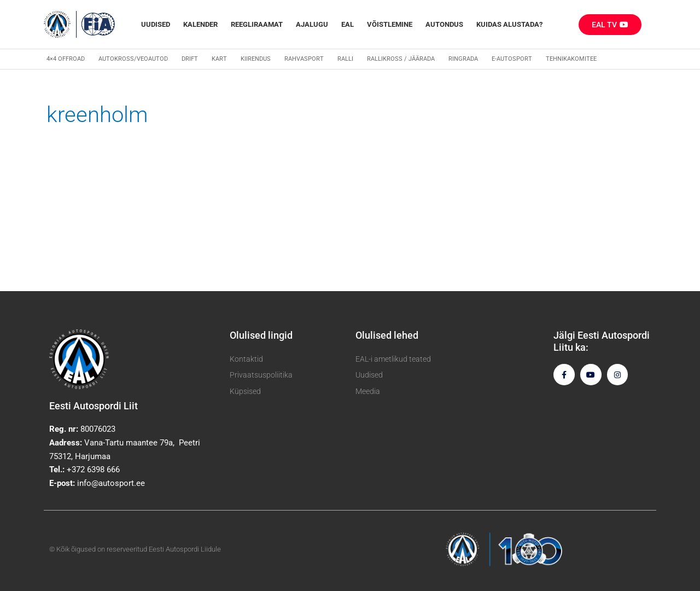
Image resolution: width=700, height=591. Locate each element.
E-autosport (512, 59)
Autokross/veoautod (133, 59)
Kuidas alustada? (509, 24)
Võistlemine (390, 24)
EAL (348, 24)
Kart (219, 59)
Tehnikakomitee (571, 59)
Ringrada (463, 59)
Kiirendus (256, 59)
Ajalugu (312, 24)
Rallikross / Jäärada (401, 59)
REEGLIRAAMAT (257, 24)
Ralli (345, 59)
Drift (190, 59)
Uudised (156, 24)
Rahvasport (304, 59)
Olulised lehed (387, 335)
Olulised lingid (261, 335)
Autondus (444, 24)
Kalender (200, 24)
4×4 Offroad (66, 59)
